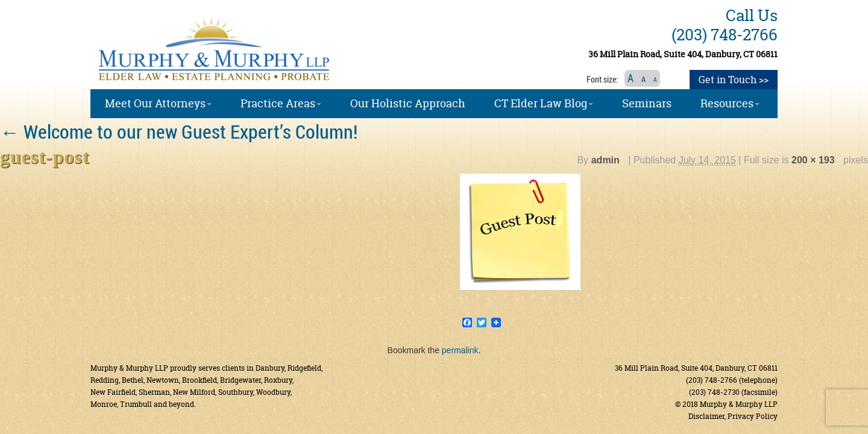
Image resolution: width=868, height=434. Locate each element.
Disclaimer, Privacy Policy (733, 416)
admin (605, 160)
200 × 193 (813, 160)
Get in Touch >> (734, 80)
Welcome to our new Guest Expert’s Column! (179, 131)
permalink (460, 350)
